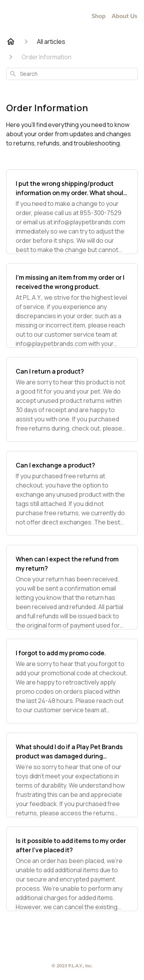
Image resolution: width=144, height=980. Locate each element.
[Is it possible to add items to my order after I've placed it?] (72, 869)
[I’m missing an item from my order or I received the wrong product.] (72, 306)
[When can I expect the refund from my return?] (72, 587)
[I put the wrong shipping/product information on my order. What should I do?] (72, 212)
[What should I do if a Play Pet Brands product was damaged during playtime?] (72, 775)
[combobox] (72, 74)
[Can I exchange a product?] (72, 493)
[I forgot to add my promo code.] (72, 681)
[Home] (11, 42)
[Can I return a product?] (72, 399)
